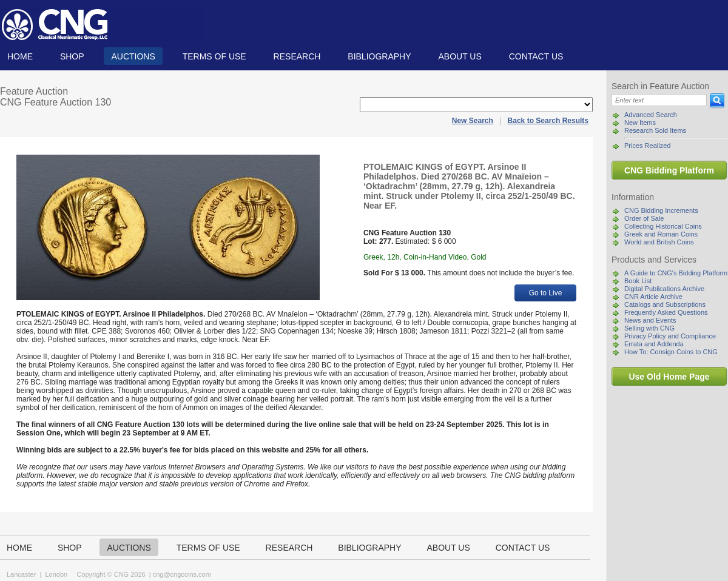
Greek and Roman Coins (661, 234)
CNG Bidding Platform (669, 170)
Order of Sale (644, 218)
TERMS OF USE (214, 56)
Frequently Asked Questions (666, 312)
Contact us (536, 56)
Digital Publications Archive (664, 289)
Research (297, 56)
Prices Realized (647, 146)
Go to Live (546, 293)
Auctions (133, 56)
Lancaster (21, 574)
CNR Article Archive (653, 297)
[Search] (659, 100)
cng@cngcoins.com (182, 574)
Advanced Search (651, 115)
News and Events (650, 320)
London (56, 574)
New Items (640, 123)
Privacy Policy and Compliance (670, 336)
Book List (638, 281)
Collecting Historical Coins (663, 226)
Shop (72, 56)
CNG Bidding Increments (661, 210)
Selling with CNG (649, 328)
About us (460, 56)
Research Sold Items (655, 130)
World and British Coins (659, 242)
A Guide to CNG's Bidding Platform (676, 273)
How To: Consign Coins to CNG (671, 352)
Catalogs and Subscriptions (665, 304)
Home (20, 56)
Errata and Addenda (654, 344)
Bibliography (379, 56)
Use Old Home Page (669, 377)
